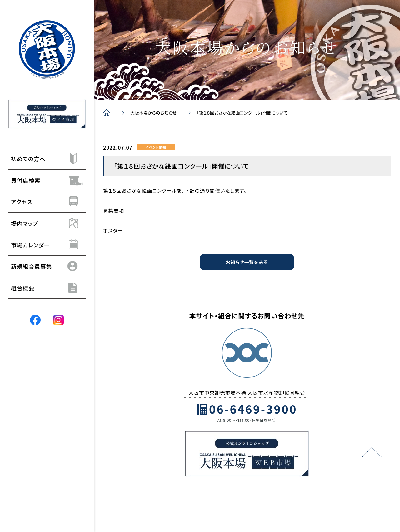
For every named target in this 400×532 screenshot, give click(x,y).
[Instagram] (58, 320)
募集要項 (114, 210)
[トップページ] (47, 50)
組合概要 (169, 493)
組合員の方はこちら (318, 493)
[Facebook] (35, 320)
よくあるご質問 (200, 493)
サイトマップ (278, 493)
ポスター (113, 230)
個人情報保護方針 (240, 493)
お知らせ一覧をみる (247, 262)
